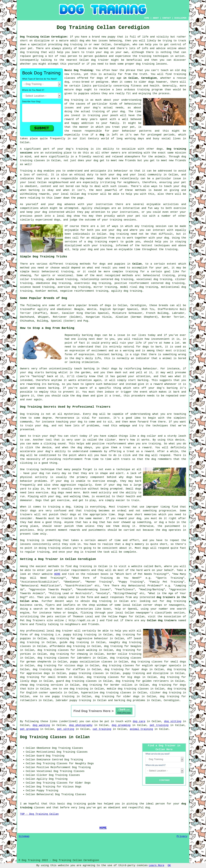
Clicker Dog (45, 775)
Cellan (137, 264)
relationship (90, 279)
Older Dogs (83, 783)
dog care (139, 721)
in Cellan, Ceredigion (140, 78)
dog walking (41, 725)
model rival (129, 287)
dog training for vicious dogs (60, 666)
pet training (159, 725)
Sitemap (24, 836)
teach (165, 70)
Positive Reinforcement (54, 767)
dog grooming (121, 725)
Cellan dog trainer (84, 194)
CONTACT (167, 18)
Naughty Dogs (85, 763)
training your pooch (103, 115)
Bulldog (42, 321)
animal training (141, 729)
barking (117, 354)
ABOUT (156, 18)
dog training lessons (151, 64)
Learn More (157, 865)
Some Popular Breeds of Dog (43, 298)
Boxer (55, 313)
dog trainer (100, 60)
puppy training (134, 673)
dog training (73, 45)
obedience (43, 283)
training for (135, 272)
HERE (57, 574)
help (75, 249)
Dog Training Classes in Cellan (55, 737)
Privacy (182, 836)
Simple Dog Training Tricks (43, 257)
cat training (102, 729)
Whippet (43, 317)
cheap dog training (34, 685)
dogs (151, 82)
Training (26, 171)
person (160, 804)
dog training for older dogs (117, 696)
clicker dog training (166, 693)
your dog (180, 186)
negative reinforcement (77, 291)
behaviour (121, 171)
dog (102, 135)
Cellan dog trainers (162, 620)
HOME (147, 18)
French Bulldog (157, 313)
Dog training (74, 100)
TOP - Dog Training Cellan (39, 814)
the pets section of (56, 617)
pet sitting (66, 729)
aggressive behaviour (93, 639)
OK (169, 865)
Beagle (79, 309)
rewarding (33, 384)
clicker (181, 279)
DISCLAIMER (180, 18)
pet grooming (29, 729)
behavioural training (58, 272)
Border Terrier (173, 317)
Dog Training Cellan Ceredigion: (44, 37)
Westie (92, 309)
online (69, 609)
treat (116, 127)
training (180, 74)
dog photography (81, 725)
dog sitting (173, 721)
